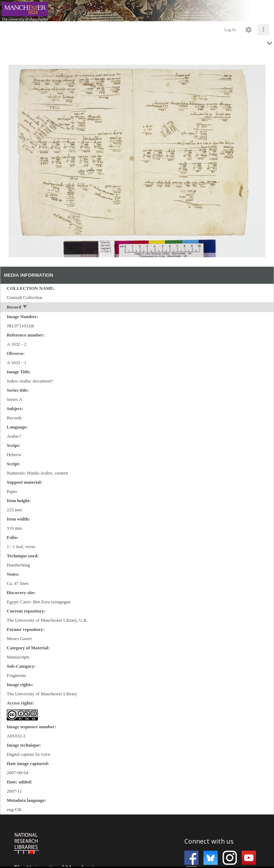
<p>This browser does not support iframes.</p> (137, 841)
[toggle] (25, 307)
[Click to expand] (263, 30)
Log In (230, 30)
